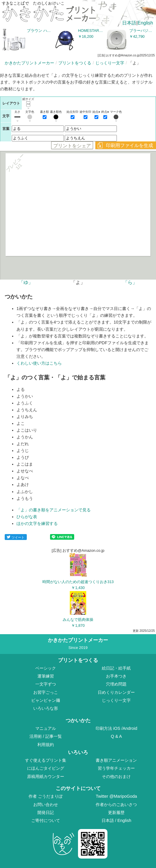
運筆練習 (46, 676)
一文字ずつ (46, 684)
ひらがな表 (27, 517)
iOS (117, 728)
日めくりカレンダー (116, 692)
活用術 (36, 736)
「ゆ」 (26, 282)
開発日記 (46, 812)
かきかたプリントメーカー (29, 63)
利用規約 (46, 745)
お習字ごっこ (46, 692)
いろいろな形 (46, 708)
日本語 (129, 23)
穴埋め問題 (116, 684)
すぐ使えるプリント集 (46, 760)
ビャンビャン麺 (46, 700)
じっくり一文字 (110, 63)
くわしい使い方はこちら (39, 363)
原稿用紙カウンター (46, 776)
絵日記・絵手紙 (116, 668)
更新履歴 (116, 812)
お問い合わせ (46, 805)
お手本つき (116, 676)
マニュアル (46, 728)
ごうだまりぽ (50, 796)
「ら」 (130, 282)
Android (130, 728)
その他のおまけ (116, 776)
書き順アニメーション (116, 760)
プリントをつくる (75, 63)
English (145, 23)
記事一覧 (54, 736)
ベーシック (46, 668)
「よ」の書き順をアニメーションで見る (54, 510)
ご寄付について (46, 820)
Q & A (117, 736)
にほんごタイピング (46, 768)
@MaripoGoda (123, 796)
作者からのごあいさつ (116, 805)
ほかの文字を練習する (37, 523)
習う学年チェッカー (116, 768)
